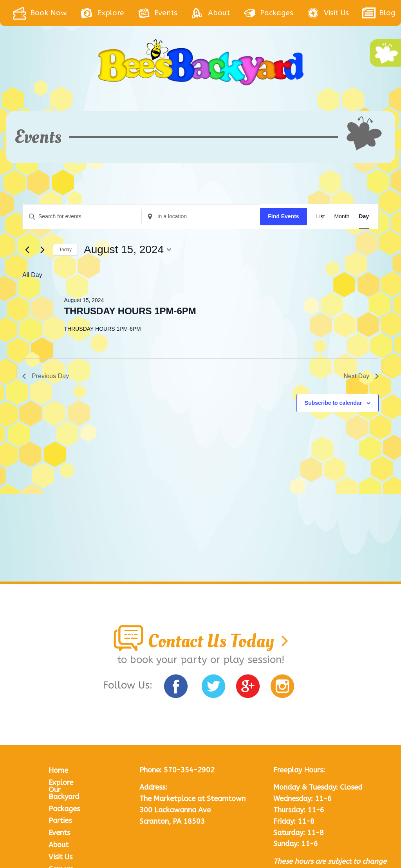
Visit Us (61, 771)
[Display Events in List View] (321, 217)
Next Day (361, 376)
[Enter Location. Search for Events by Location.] (201, 217)
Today (65, 250)
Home (58, 685)
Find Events (283, 216)
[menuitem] (46, 13)
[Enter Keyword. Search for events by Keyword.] (82, 217)
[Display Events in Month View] (342, 217)
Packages (64, 723)
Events (59, 747)
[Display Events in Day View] (364, 217)
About (59, 759)
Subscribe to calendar (333, 403)
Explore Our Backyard (64, 704)
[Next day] (42, 250)
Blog (56, 795)
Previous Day (46, 376)
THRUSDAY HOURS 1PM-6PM (130, 311)
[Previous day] (27, 250)
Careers (61, 783)
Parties (60, 735)
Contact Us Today (200, 555)
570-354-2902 (189, 684)
